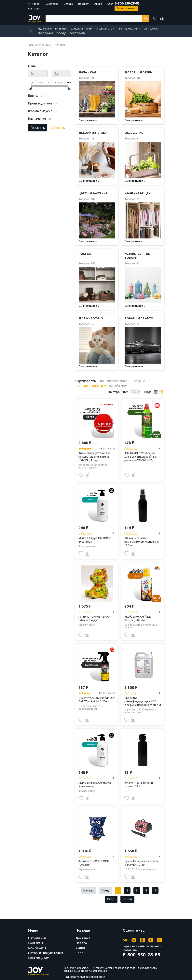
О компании (37, 930)
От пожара (151, 29)
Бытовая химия (130, 29)
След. (111, 891)
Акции (98, 4)
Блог (110, 4)
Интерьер (61, 29)
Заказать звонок (126, 8)
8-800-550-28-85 (127, 3)
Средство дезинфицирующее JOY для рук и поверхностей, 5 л (143, 692)
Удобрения (45, 29)
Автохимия (45, 33)
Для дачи (77, 29)
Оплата (68, 4)
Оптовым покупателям (46, 945)
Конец (128, 891)
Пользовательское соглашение (84, 969)
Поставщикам (39, 950)
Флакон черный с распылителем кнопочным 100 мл (142, 532)
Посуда (62, 33)
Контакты (34, 8)
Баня (89, 29)
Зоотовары (77, 33)
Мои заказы (37, 940)
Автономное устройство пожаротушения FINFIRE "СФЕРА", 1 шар (95, 447)
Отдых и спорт (106, 29)
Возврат (83, 4)
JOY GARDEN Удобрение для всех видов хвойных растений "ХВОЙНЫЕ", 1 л (141, 447)
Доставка (52, 4)
